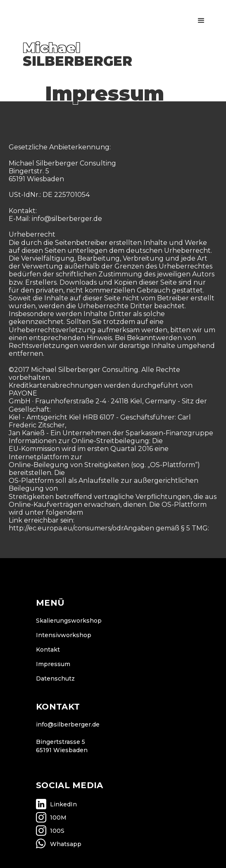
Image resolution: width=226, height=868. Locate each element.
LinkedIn (63, 804)
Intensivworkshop (64, 635)
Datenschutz (55, 679)
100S (57, 831)
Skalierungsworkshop (69, 621)
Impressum (53, 664)
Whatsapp (66, 844)
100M (58, 818)
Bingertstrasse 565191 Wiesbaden (62, 746)
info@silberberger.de (68, 724)
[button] (201, 21)
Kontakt (48, 650)
